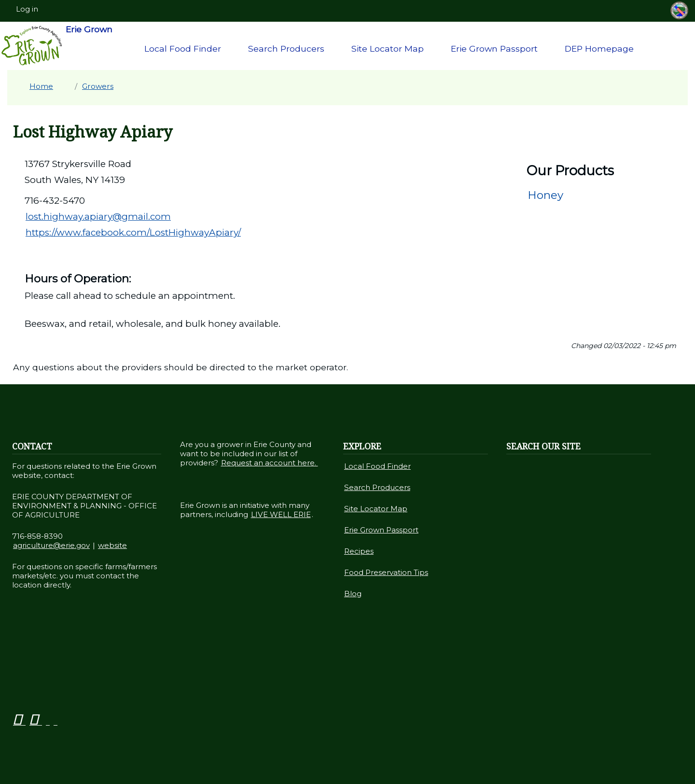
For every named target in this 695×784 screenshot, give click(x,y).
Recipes (359, 551)
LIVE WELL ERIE (281, 514)
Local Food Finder (183, 49)
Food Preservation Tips (386, 572)
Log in (27, 9)
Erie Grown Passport (494, 49)
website (112, 545)
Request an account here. (270, 463)
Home (41, 86)
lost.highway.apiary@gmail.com (98, 217)
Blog (353, 594)
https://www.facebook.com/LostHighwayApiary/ (133, 232)
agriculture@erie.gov (51, 545)
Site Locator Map (388, 49)
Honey (545, 195)
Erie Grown (57, 46)
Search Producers (286, 49)
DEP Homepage (599, 49)
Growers (98, 86)
